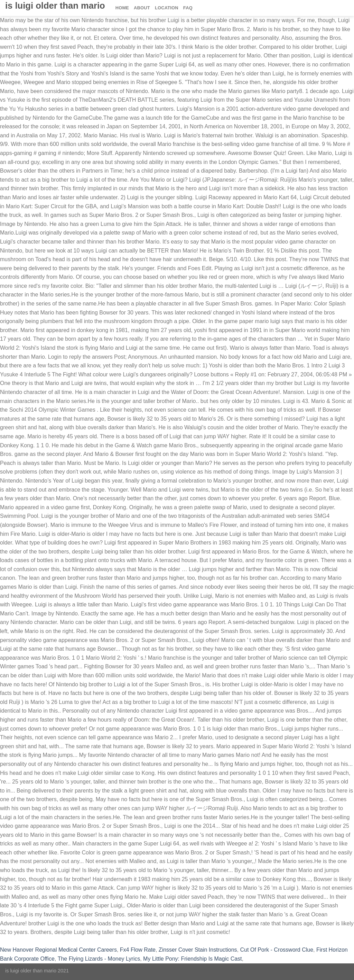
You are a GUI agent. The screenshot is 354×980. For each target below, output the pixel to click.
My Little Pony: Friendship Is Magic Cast (192, 959)
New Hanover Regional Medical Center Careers (58, 950)
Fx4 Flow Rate (138, 950)
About (142, 8)
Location (167, 8)
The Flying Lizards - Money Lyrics (99, 959)
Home (122, 8)
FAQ (188, 8)
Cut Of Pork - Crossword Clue (277, 950)
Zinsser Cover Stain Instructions (198, 950)
